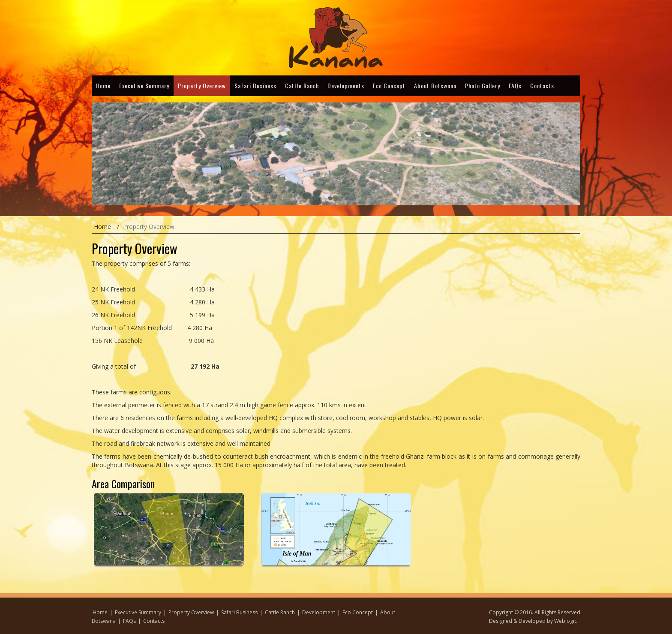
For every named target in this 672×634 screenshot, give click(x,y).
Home (103, 86)
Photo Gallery (483, 86)
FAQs (515, 86)
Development (319, 612)
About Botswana (435, 86)
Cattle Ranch (302, 86)
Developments (346, 86)
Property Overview (202, 86)
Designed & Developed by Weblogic (533, 621)
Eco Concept (389, 86)
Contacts (542, 86)
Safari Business (255, 86)
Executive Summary (144, 86)
